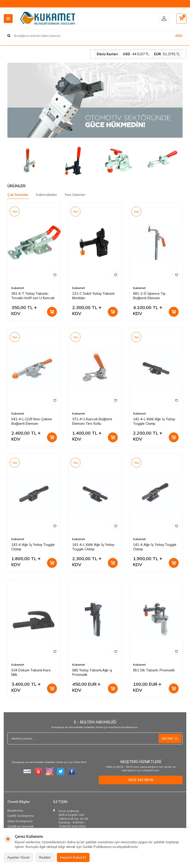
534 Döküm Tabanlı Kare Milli (31, 672)
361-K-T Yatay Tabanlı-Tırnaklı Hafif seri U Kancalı (33, 296)
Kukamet (18, 288)
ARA (179, 36)
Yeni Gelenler (75, 195)
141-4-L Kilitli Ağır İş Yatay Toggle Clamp (93, 547)
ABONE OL (170, 738)
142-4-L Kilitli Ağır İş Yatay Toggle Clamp (154, 421)
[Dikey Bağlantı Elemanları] (73, 160)
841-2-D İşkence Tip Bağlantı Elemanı (149, 296)
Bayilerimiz (15, 810)
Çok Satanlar (18, 195)
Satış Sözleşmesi (20, 821)
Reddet (45, 857)
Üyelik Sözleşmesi (21, 816)
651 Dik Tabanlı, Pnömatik (154, 670)
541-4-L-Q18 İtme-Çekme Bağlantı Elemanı (32, 421)
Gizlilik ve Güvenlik (21, 826)
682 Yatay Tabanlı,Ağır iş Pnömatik (92, 672)
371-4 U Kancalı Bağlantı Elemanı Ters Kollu (92, 421)
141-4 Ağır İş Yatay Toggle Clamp (155, 547)
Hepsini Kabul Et (73, 857)
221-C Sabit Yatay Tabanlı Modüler (93, 296)
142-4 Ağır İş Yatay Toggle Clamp (33, 547)
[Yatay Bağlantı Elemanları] (28, 160)
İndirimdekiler (47, 195)
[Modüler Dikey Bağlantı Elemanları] (118, 160)
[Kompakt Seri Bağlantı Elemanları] (162, 160)
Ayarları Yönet (18, 857)
